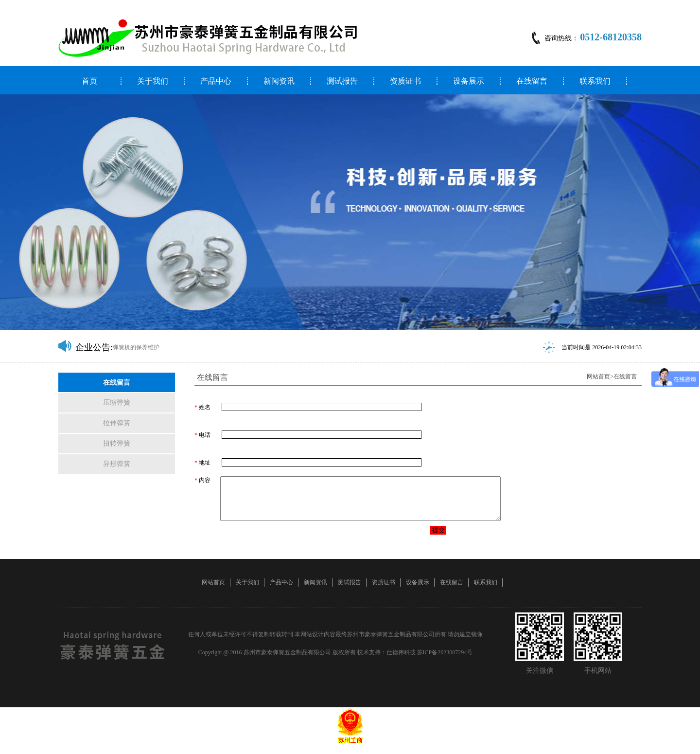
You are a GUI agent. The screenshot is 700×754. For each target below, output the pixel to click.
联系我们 (595, 81)
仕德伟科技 (401, 661)
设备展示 (469, 81)
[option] (350, 212)
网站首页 (598, 377)
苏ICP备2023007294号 (445, 661)
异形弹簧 (117, 464)
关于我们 (153, 81)
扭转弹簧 (117, 443)
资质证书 (405, 81)
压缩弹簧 (117, 403)
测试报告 (342, 81)
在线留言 (532, 81)
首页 (89, 81)
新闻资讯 (279, 81)
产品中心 (216, 81)
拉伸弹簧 (117, 423)
